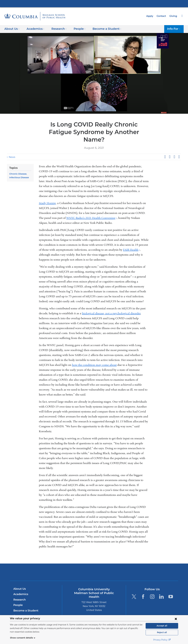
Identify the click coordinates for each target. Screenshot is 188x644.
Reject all (162, 632)
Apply (151, 16)
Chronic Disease (17, 166)
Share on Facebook (165, 149)
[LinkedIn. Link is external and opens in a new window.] (162, 589)
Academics (20, 587)
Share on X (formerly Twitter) (170, 149)
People (18, 598)
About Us (19, 581)
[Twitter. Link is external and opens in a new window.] (134, 589)
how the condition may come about (94, 357)
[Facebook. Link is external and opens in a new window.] (143, 589)
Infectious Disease (18, 170)
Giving (173, 16)
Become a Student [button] (102, 29)
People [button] (77, 29)
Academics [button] (34, 29)
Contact (162, 16)
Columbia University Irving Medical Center (94, 3)
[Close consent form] (176, 619)
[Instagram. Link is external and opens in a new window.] (152, 589)
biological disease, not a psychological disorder (111, 306)
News (12, 150)
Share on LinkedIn (174, 149)
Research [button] (57, 29)
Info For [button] (175, 29)
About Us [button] (12, 29)
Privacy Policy (162, 640)
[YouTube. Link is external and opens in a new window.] (171, 589)
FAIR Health (131, 242)
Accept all (162, 626)
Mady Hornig (47, 196)
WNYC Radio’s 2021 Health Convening (92, 210)
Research (19, 592)
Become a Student (25, 603)
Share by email (179, 149)
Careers (18, 608)
